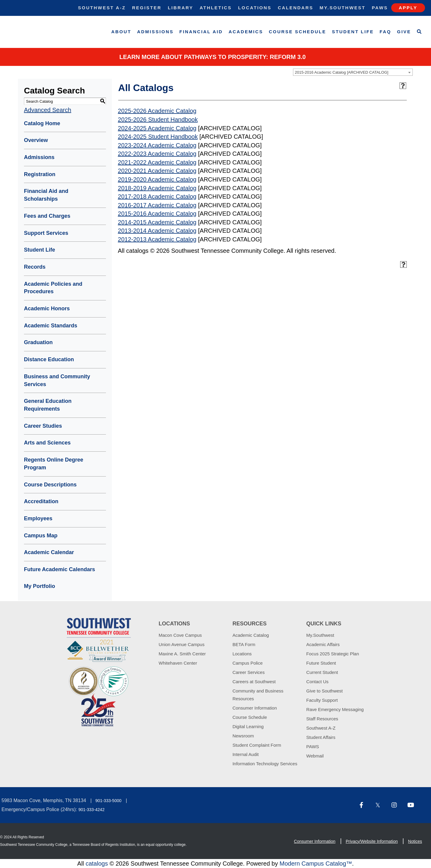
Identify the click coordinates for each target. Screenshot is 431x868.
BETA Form (244, 644)
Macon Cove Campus (180, 635)
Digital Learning (248, 726)
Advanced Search (48, 110)
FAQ (385, 32)
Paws (380, 8)
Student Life (353, 32)
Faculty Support (322, 700)
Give (404, 32)
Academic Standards (51, 326)
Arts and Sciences (47, 443)
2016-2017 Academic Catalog (157, 205)
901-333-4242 (91, 810)
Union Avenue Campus (182, 644)
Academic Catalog (251, 635)
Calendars (295, 8)
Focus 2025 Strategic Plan (333, 654)
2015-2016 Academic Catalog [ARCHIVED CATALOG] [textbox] (342, 72)
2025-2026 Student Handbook (158, 120)
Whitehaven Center (178, 663)
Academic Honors (47, 309)
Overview (36, 140)
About (121, 32)
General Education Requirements (48, 405)
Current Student (322, 672)
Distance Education (49, 359)
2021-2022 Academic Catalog (157, 162)
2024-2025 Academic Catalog (157, 128)
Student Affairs (321, 737)
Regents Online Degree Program (54, 464)
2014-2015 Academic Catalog (157, 222)
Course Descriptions (50, 485)
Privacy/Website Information (372, 841)
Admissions (155, 32)
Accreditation (41, 501)
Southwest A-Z (102, 8)
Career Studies (43, 426)
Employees (38, 518)
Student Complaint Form (257, 745)
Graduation (38, 342)
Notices (415, 841)
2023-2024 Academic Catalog (157, 145)
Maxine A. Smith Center (182, 654)
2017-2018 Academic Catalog (157, 196)
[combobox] (353, 72)
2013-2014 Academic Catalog (157, 231)
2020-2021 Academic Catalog (157, 171)
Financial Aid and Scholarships (46, 195)
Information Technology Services (265, 764)
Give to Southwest (324, 691)
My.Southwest (343, 8)
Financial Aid (201, 32)
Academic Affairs (323, 644)
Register (147, 8)
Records (35, 267)
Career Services (249, 672)
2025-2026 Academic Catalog (157, 111)
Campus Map (41, 536)
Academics (246, 32)
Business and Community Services (57, 380)
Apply (408, 8)
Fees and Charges (47, 216)
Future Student (321, 663)
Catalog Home (42, 123)
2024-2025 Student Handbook (158, 137)
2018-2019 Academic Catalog (157, 188)
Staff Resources (322, 719)
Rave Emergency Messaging (335, 709)
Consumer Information (255, 708)
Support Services (46, 233)
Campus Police (248, 663)
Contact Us (317, 682)
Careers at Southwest (254, 682)
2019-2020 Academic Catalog (157, 179)
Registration (40, 174)
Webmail (315, 756)
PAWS (313, 747)
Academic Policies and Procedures (53, 288)
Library (181, 8)
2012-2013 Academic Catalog (157, 239)
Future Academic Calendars (59, 569)
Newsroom (243, 736)
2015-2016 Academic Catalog (157, 214)
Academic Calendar (49, 552)
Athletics (216, 8)
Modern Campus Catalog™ (316, 864)
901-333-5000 (108, 801)
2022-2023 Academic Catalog (157, 154)
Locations (255, 8)
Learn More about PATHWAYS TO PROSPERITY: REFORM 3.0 (213, 57)
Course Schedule (297, 32)
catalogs (97, 864)
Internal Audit (246, 754)
